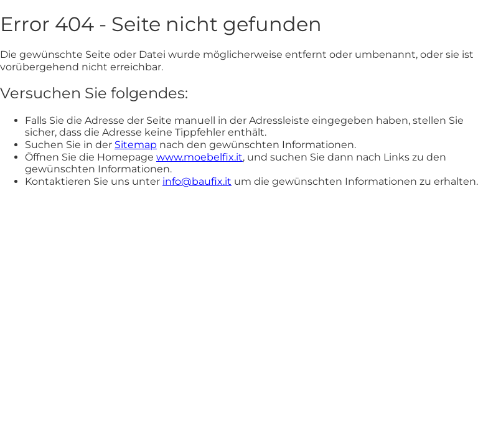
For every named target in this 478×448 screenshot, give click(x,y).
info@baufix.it (197, 181)
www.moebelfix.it (199, 157)
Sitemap (136, 145)
